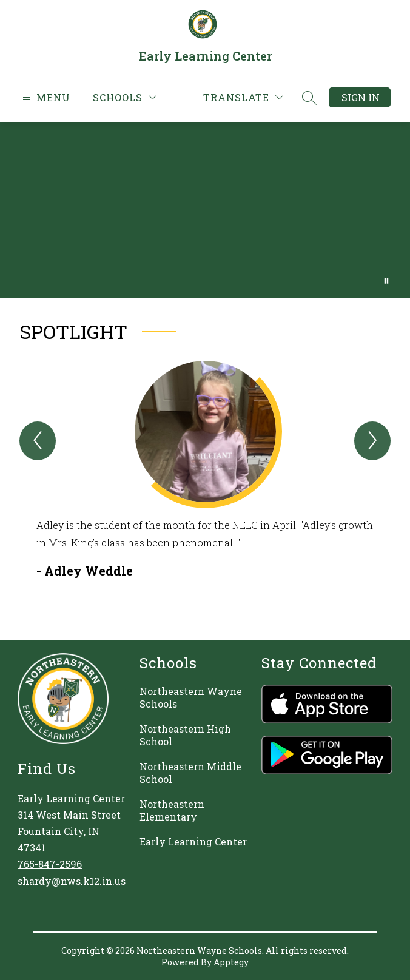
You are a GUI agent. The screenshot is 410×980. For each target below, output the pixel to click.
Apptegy (231, 962)
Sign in (361, 97)
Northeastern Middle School (190, 773)
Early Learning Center (193, 841)
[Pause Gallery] (386, 281)
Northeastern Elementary (172, 810)
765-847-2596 (50, 864)
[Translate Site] (243, 97)
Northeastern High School (185, 735)
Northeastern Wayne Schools (191, 697)
